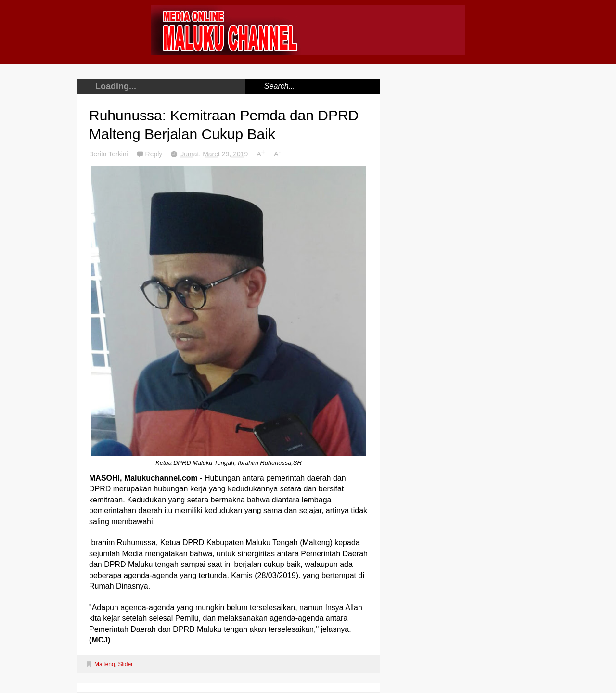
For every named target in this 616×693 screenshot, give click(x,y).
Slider (125, 664)
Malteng (105, 664)
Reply (155, 154)
